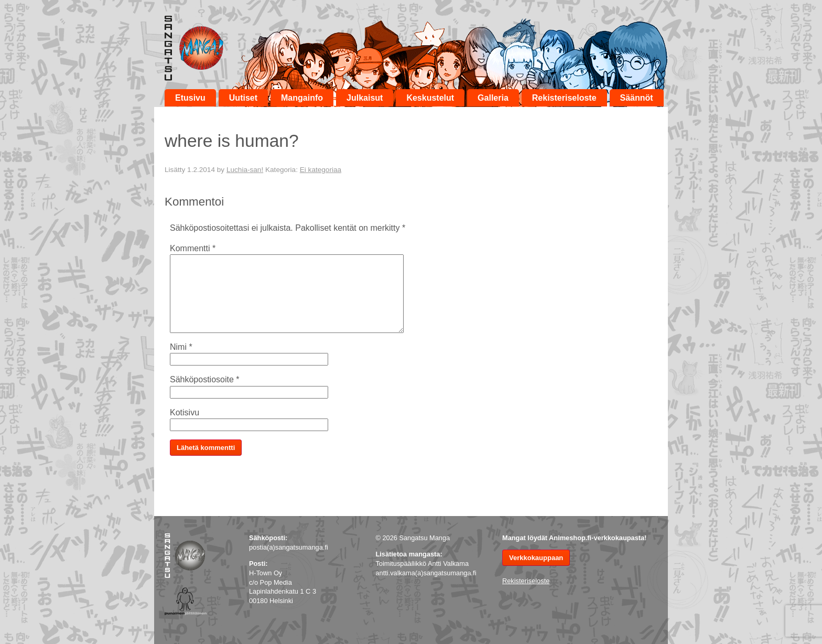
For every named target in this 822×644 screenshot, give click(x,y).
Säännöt (637, 98)
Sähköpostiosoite (205, 379)
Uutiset (243, 98)
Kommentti (193, 248)
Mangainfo (302, 98)
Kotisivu (185, 412)
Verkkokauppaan (536, 558)
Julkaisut (365, 98)
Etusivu (190, 98)
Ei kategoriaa (321, 170)
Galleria (493, 98)
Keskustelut (430, 98)
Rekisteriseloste (564, 98)
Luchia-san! (245, 170)
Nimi (181, 347)
